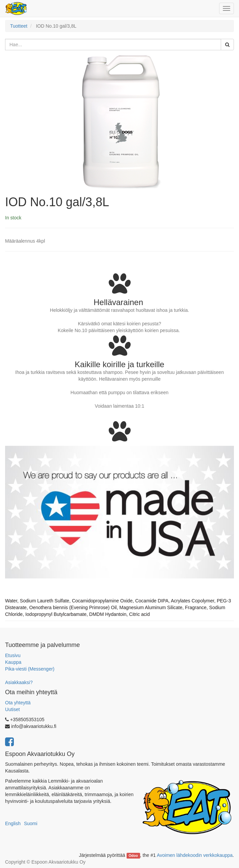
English (13, 823)
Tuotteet (19, 26)
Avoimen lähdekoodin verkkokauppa (195, 855)
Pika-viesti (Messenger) (30, 669)
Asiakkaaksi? (19, 682)
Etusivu (13, 655)
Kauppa (13, 662)
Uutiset (12, 709)
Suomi (31, 823)
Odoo (133, 856)
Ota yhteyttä (18, 703)
